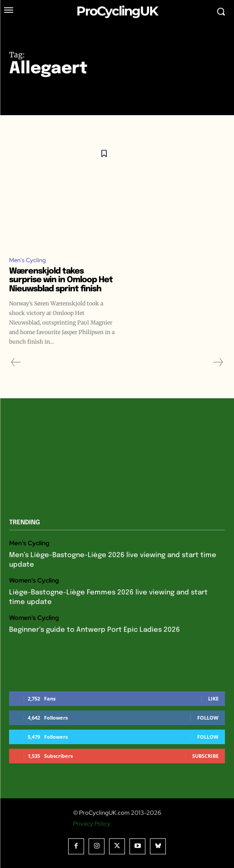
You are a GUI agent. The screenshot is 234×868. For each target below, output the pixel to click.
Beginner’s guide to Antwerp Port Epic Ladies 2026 (95, 630)
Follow (208, 718)
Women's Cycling (34, 581)
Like (213, 698)
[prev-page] (16, 362)
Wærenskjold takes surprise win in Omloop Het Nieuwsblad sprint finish (61, 280)
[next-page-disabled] (218, 362)
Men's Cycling (27, 260)
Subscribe (205, 756)
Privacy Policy (92, 824)
